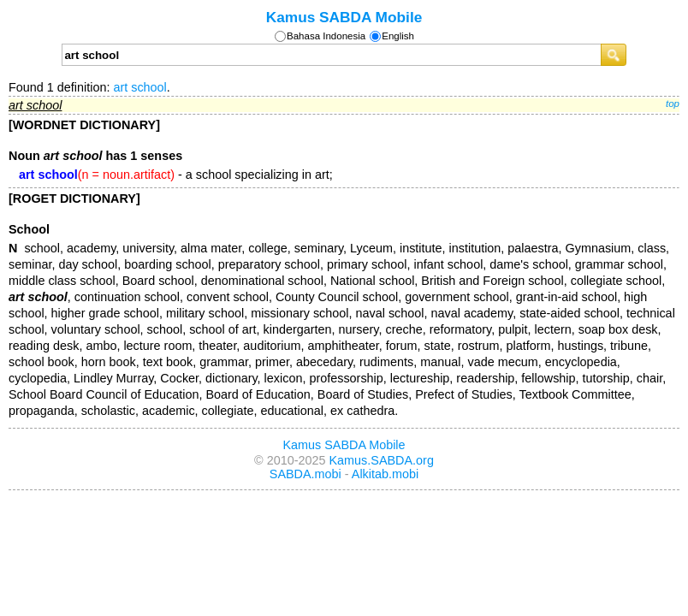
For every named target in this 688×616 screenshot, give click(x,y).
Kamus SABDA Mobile (344, 17)
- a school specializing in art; (176, 175)
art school (139, 87)
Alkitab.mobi (385, 474)
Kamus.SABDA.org (382, 460)
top (673, 104)
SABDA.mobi (305, 474)
